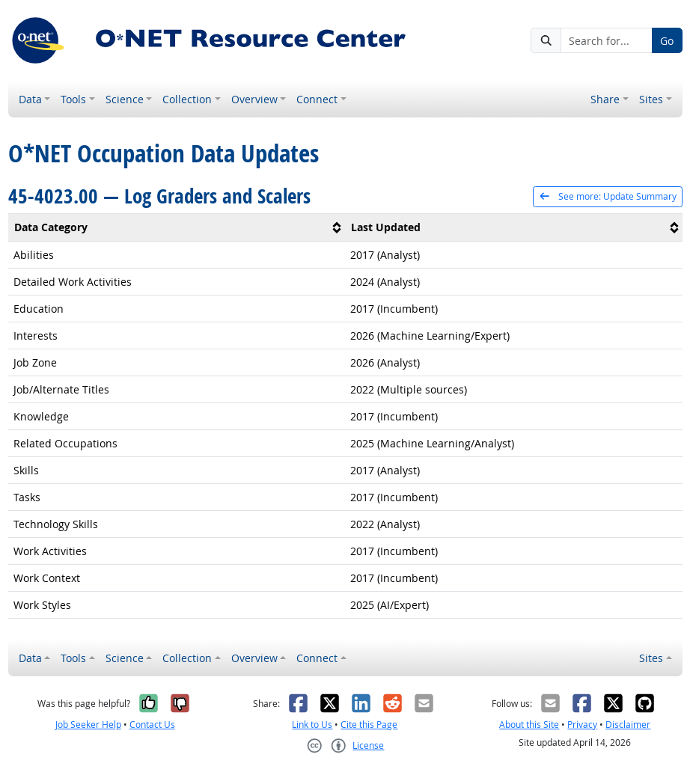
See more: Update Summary (607, 196)
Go (667, 41)
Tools (73, 99)
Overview (254, 99)
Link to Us (312, 725)
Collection (187, 99)
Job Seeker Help (88, 725)
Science (125, 99)
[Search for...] (607, 40)
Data (30, 99)
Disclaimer (628, 725)
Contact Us (152, 725)
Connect (317, 99)
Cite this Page (369, 725)
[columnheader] (177, 227)
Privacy (582, 725)
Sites (651, 99)
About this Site (529, 725)
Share (605, 99)
